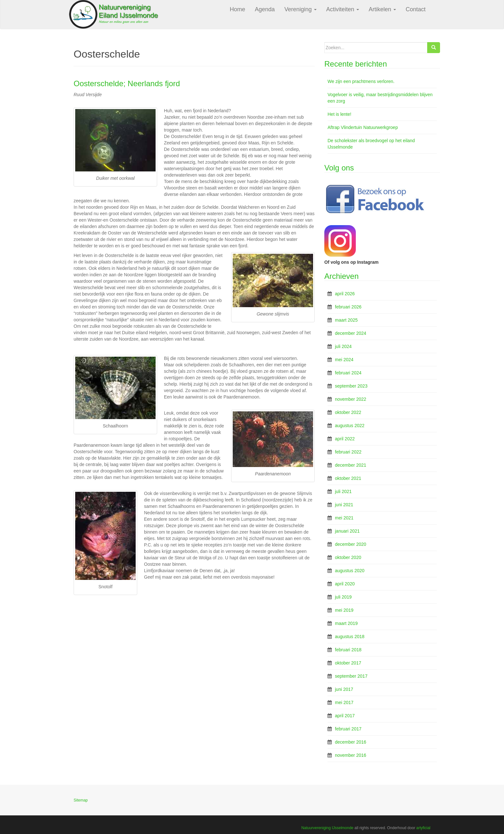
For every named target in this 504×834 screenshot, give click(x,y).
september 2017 (351, 676)
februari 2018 (348, 650)
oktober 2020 (348, 557)
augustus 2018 (350, 637)
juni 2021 (344, 505)
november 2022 (351, 399)
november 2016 (351, 755)
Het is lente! (339, 114)
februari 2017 (348, 729)
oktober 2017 (348, 663)
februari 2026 (348, 307)
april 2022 (345, 439)
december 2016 (351, 742)
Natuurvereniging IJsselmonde (327, 828)
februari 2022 (348, 452)
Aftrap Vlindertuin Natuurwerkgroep (363, 127)
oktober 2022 (348, 412)
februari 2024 (348, 373)
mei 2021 (344, 518)
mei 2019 (344, 610)
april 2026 (345, 294)
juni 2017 (344, 689)
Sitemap (81, 800)
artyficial (423, 828)
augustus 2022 (350, 426)
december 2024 (351, 333)
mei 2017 (344, 702)
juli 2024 (343, 346)
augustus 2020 (350, 571)
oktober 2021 (348, 478)
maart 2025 (346, 320)
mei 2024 (344, 360)
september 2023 (351, 386)
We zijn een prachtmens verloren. (361, 81)
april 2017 (345, 716)
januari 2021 (347, 531)
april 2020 (345, 584)
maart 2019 (346, 623)
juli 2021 (343, 491)
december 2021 (351, 465)
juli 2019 (343, 597)
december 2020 (351, 544)
